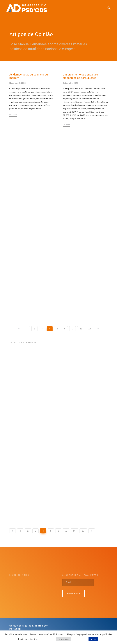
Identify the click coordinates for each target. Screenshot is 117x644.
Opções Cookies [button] (63, 639)
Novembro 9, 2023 (17, 83)
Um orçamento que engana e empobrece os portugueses (80, 76)
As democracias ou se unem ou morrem (28, 76)
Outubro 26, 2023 (70, 83)
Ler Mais (13, 115)
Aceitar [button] (93, 639)
